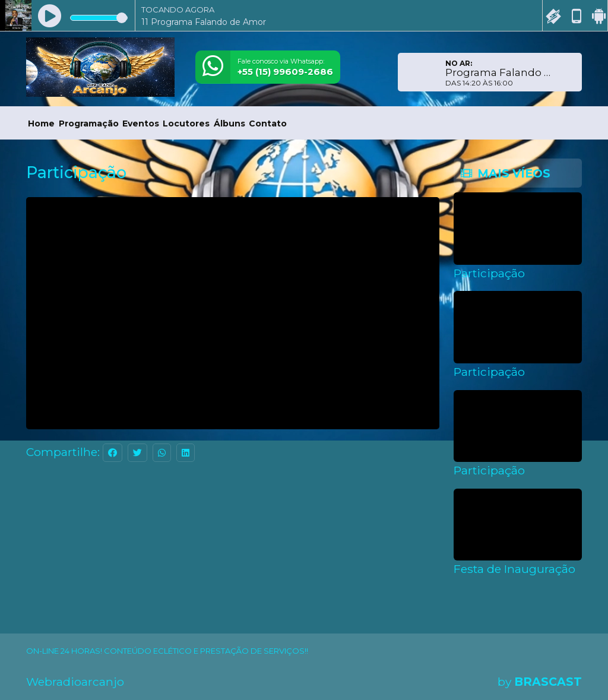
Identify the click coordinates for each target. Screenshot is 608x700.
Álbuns (229, 123)
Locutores (186, 123)
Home (41, 123)
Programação (89, 123)
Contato (268, 123)
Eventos (141, 123)
